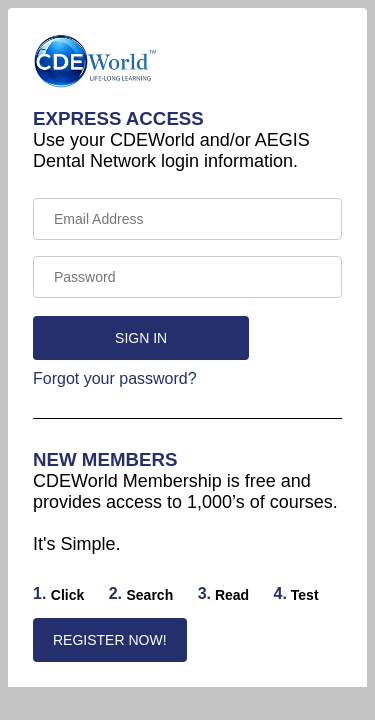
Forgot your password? (115, 378)
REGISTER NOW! (110, 640)
